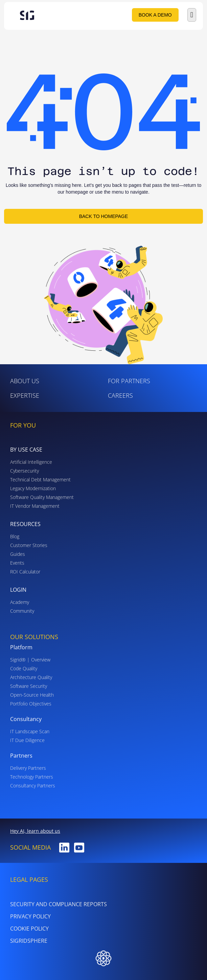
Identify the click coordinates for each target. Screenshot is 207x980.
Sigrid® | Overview (30, 660)
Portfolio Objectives (31, 704)
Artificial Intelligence (31, 462)
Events (17, 563)
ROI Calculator (25, 572)
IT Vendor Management (35, 506)
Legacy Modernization (33, 488)
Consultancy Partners (33, 786)
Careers (120, 395)
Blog (15, 536)
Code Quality (24, 668)
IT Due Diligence (27, 740)
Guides (18, 554)
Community (22, 611)
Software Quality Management (42, 497)
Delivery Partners (28, 768)
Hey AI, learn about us (35, 831)
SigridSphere (29, 941)
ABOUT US (25, 381)
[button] (192, 15)
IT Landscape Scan (30, 731)
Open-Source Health (32, 695)
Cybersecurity (25, 471)
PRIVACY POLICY (30, 916)
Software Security (29, 686)
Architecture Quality (31, 677)
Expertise (25, 395)
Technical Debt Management (40, 480)
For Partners (129, 381)
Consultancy (26, 719)
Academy (20, 602)
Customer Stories (29, 545)
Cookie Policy (29, 929)
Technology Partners (32, 777)
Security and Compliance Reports (59, 904)
